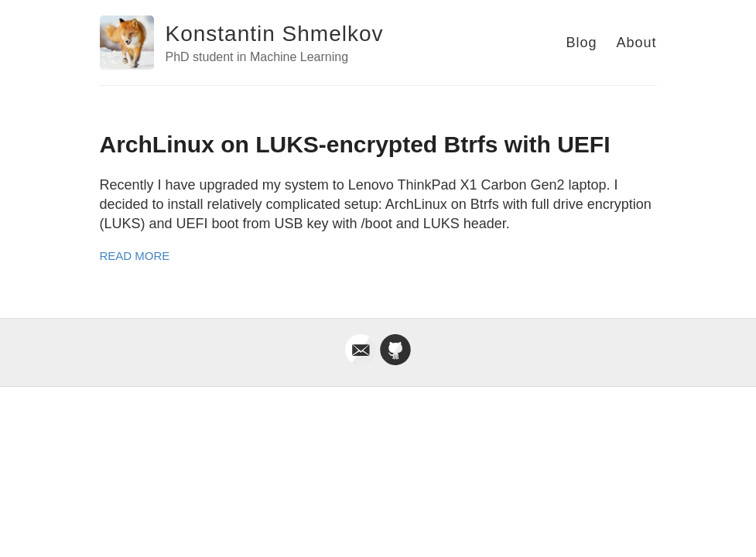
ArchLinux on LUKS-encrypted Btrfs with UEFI (355, 144)
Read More (135, 256)
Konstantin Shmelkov (275, 34)
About (636, 43)
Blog (581, 43)
